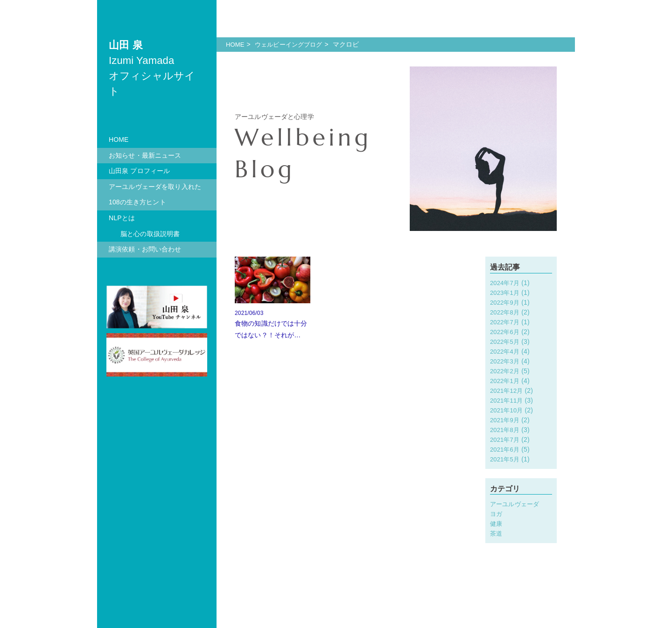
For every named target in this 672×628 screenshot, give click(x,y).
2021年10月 (508, 410)
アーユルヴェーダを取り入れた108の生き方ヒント (155, 195)
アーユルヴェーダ (516, 504)
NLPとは (122, 218)
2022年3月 (506, 361)
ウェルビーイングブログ (293, 44)
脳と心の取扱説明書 (150, 234)
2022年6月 (506, 332)
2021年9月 (506, 420)
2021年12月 (508, 391)
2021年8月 (506, 430)
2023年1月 (506, 293)
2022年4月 (506, 351)
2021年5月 (506, 459)
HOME (119, 140)
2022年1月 (506, 381)
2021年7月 (506, 440)
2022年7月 (506, 322)
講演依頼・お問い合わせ (145, 249)
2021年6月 (506, 449)
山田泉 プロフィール (139, 171)
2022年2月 (506, 371)
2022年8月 (506, 312)
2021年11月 (508, 400)
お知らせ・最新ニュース (145, 155)
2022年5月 (506, 342)
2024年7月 (506, 283)
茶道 (497, 533)
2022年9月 (506, 302)
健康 (497, 523)
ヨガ (497, 514)
